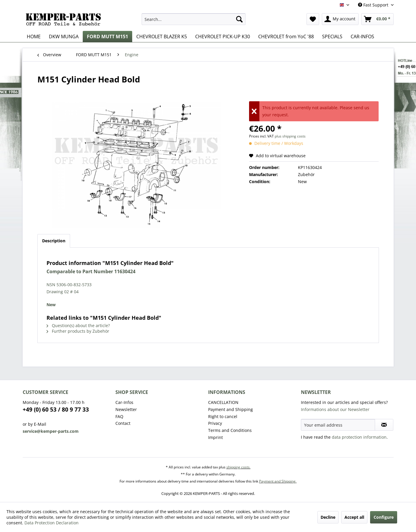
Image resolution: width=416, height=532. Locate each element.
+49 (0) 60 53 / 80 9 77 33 (56, 410)
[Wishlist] (313, 19)
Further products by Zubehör (78, 331)
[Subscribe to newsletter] (384, 425)
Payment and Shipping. (278, 481)
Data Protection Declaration (52, 523)
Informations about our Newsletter (335, 409)
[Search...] (194, 19)
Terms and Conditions (230, 430)
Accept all (354, 517)
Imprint (216, 437)
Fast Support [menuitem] (374, 5)
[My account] (340, 19)
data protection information (359, 437)
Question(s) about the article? (78, 325)
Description (54, 241)
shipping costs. (238, 467)
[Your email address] (338, 425)
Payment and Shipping (231, 409)
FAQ (119, 416)
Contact (123, 423)
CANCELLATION (223, 402)
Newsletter (126, 409)
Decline (328, 517)
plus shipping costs (290, 136)
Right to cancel (223, 416)
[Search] (239, 19)
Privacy (215, 423)
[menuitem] (194, 19)
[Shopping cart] (377, 19)
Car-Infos (124, 402)
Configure (384, 517)
